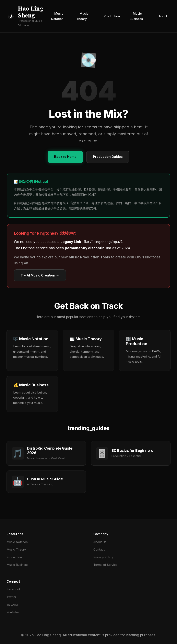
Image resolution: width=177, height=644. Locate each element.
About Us (100, 542)
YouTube (13, 612)
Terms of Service (105, 564)
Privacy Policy (103, 557)
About (163, 16)
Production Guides (108, 157)
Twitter (11, 597)
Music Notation (57, 16)
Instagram (13, 604)
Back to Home (65, 157)
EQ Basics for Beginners (132, 450)
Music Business (136, 16)
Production (112, 16)
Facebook (14, 589)
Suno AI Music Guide (45, 479)
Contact (99, 549)
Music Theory (82, 16)
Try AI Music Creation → (40, 275)
